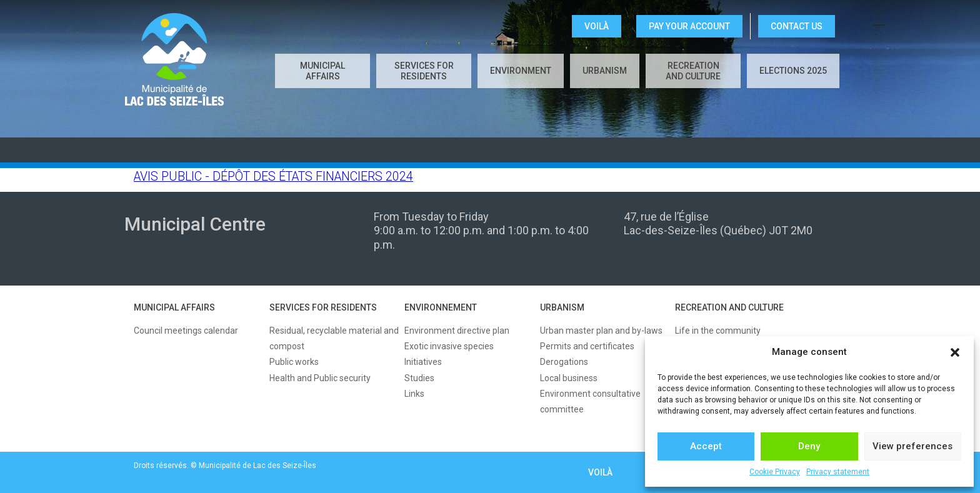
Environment (521, 71)
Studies (419, 378)
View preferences (912, 446)
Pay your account (689, 26)
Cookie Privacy (775, 472)
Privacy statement (838, 472)
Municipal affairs (322, 71)
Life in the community (718, 331)
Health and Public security (320, 378)
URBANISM (562, 307)
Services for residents (424, 71)
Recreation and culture (693, 71)
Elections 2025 (793, 71)
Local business (569, 378)
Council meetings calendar (186, 331)
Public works (294, 362)
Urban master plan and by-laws (601, 331)
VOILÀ (597, 26)
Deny (809, 446)
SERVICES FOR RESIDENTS (323, 307)
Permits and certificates (587, 346)
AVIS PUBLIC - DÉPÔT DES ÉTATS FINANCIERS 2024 (273, 177)
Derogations (564, 362)
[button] (955, 352)
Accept (706, 446)
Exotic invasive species (449, 346)
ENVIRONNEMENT (441, 307)
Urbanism (605, 71)
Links (414, 394)
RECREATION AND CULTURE (729, 307)
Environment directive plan (457, 331)
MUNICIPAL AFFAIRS (174, 307)
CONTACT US (797, 26)
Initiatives (423, 362)
